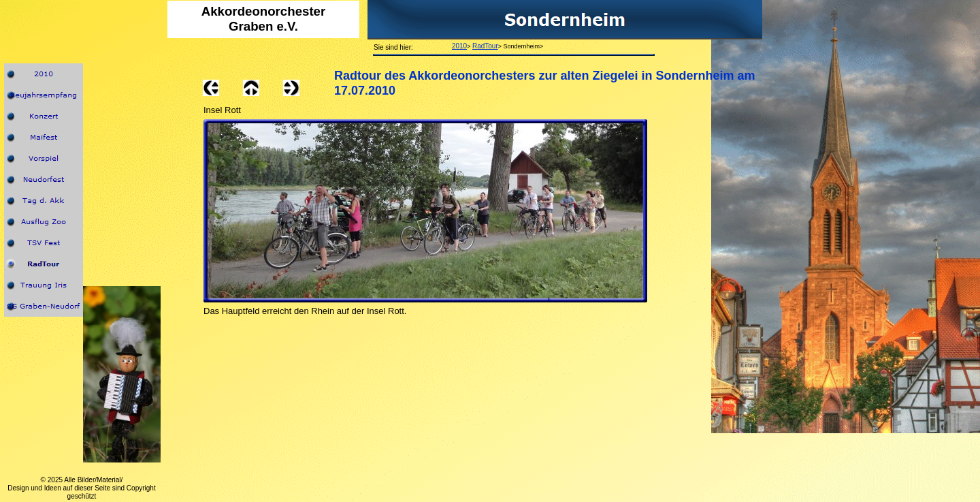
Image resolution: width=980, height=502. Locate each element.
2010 (459, 46)
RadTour (485, 46)
